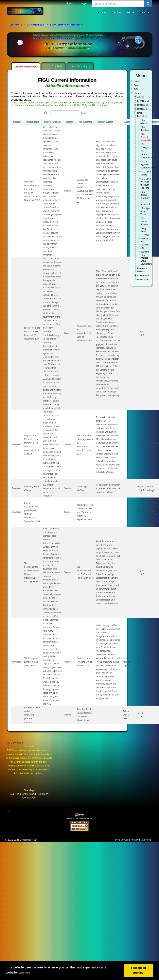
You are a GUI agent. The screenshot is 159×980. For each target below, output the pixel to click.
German (69, 122)
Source (67, 191)
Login (84, 3)
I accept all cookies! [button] (139, 970)
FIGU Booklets (144, 105)
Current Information (26, 66)
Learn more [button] (24, 973)
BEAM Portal (143, 101)
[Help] (46, 112)
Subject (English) (52, 122)
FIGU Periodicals (142, 115)
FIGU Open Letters (146, 173)
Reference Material (142, 270)
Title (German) (85, 122)
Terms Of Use (121, 840)
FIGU (136, 89)
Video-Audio (143, 275)
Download (16, 444)
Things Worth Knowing (144, 231)
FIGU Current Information (146, 137)
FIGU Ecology (144, 146)
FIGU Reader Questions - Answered (145, 198)
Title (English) (32, 122)
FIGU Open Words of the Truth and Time (146, 183)
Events (137, 85)
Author (128, 122)
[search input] (118, 4)
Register (71, 3)
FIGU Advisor (144, 121)
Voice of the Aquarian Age (145, 243)
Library (137, 93)
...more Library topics (80, 66)
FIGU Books (143, 109)
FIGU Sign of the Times (145, 211)
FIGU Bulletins (144, 128)
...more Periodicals (53, 66)
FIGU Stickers (143, 279)
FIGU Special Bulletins (144, 221)
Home (137, 81)
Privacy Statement (141, 840)
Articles (141, 97)
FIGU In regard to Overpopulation (148, 164)
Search (84, 113)
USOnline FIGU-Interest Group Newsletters (146, 258)
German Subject (105, 122)
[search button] (148, 4)
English (17, 122)
